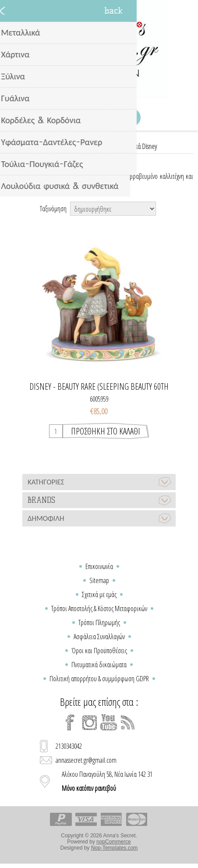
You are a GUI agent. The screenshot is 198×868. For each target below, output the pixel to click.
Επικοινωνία (99, 566)
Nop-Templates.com (115, 848)
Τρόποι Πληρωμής (99, 623)
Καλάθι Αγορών (110, 117)
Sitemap (99, 580)
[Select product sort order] (113, 209)
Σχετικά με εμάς (99, 594)
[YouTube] (109, 722)
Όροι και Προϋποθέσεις (99, 651)
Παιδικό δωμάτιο (82, 146)
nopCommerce (114, 842)
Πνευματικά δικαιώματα (99, 665)
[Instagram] (89, 722)
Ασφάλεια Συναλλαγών (99, 637)
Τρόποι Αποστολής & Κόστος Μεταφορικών (99, 608)
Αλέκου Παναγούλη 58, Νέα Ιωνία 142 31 (107, 781)
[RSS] (128, 722)
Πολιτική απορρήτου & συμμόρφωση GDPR (99, 679)
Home (48, 146)
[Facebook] (70, 722)
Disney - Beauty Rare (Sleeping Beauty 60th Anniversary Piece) (99, 387)
